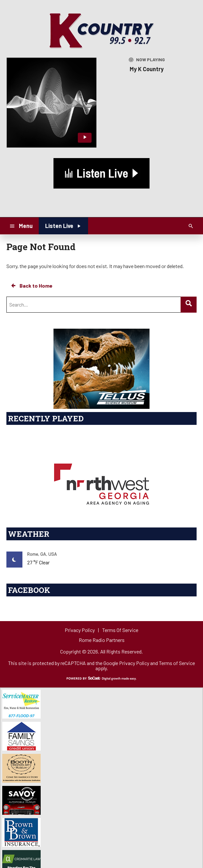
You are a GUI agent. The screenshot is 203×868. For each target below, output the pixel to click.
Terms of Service (177, 663)
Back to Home (31, 286)
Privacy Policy (134, 663)
